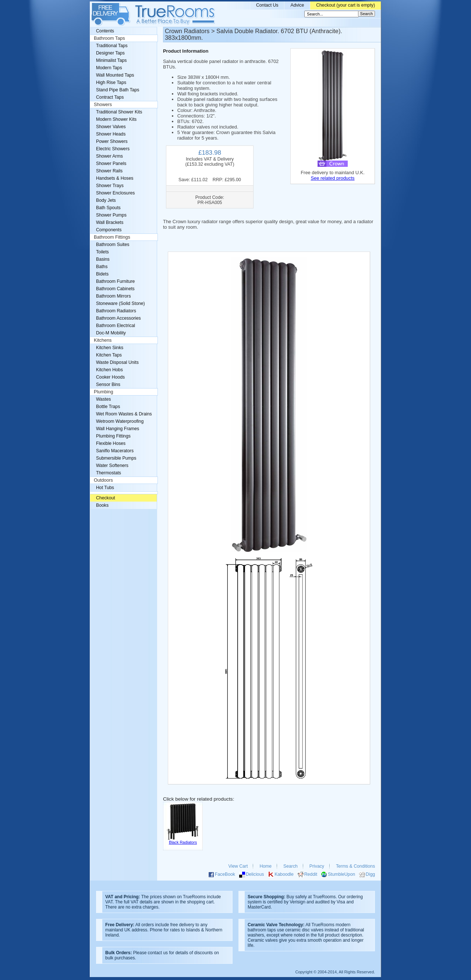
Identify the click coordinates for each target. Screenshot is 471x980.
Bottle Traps (108, 407)
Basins (103, 259)
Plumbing (104, 392)
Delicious (255, 874)
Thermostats (109, 473)
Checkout (106, 498)
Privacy (317, 866)
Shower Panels (111, 164)
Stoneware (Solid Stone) (121, 303)
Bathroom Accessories (118, 318)
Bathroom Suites (113, 245)
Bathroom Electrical (116, 326)
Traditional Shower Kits (119, 112)
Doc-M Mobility (111, 333)
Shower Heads (111, 134)
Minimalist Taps (111, 60)
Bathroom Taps (109, 38)
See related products (332, 178)
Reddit (311, 874)
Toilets (102, 252)
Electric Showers (113, 149)
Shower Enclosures (115, 193)
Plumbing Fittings (113, 436)
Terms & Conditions (355, 866)
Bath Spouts (108, 208)
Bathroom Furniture (115, 281)
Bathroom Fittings (112, 237)
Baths (102, 267)
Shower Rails (109, 171)
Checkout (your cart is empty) (346, 5)
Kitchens (103, 340)
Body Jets (106, 200)
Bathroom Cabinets (115, 289)
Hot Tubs (105, 488)
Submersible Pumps (116, 458)
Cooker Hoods (110, 377)
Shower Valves (111, 127)
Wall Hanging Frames (118, 429)
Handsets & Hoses (115, 178)
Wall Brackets (110, 222)
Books (102, 505)
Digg (370, 874)
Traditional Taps (112, 46)
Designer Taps (110, 53)
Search (291, 866)
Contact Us (267, 5)
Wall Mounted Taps (115, 75)
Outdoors (103, 480)
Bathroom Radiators (116, 311)
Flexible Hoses (111, 443)
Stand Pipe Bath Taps (118, 90)
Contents (105, 31)
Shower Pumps (111, 215)
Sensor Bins (108, 384)
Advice (297, 5)
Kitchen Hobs (109, 370)
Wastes (103, 399)
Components (109, 230)
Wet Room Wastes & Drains (124, 414)
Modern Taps (109, 68)
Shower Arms (109, 156)
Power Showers (112, 141)
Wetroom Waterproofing (120, 421)
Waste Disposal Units (117, 362)
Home (265, 866)
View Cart (238, 866)
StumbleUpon (341, 874)
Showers (103, 105)
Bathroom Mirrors (114, 296)
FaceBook (225, 874)
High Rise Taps (111, 82)
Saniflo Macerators (115, 451)
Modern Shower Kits (116, 119)
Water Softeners (112, 466)
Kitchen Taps (109, 355)
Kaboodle (284, 874)
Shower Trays (110, 186)
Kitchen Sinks (110, 348)
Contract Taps (110, 97)
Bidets (102, 274)
